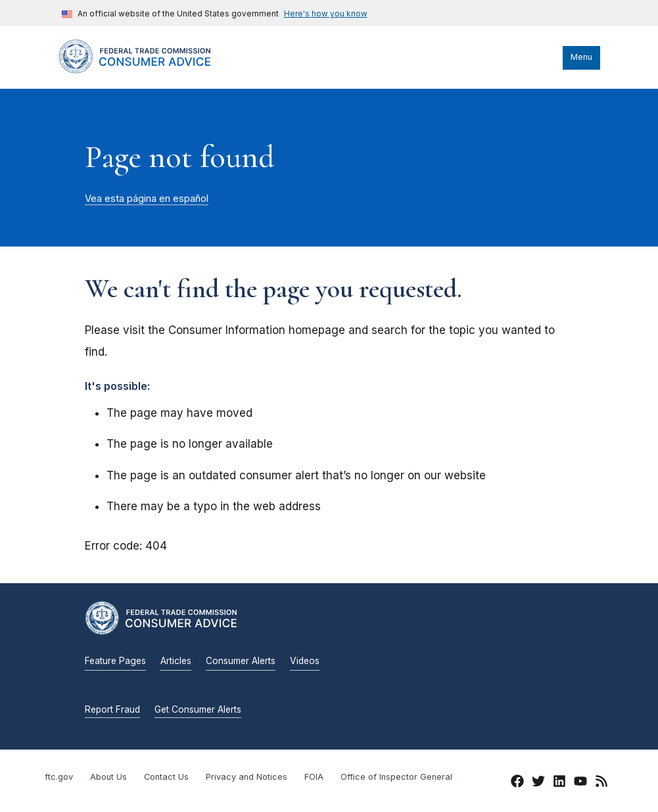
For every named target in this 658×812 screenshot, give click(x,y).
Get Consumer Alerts (198, 709)
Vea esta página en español (147, 199)
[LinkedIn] (559, 783)
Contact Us (166, 777)
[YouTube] (580, 783)
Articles (176, 661)
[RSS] (601, 783)
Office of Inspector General (396, 777)
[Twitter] (538, 783)
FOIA (314, 777)
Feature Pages (115, 661)
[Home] (147, 70)
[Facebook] (517, 783)
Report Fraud (112, 709)
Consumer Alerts (241, 661)
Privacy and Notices (247, 777)
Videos (305, 661)
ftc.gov (59, 777)
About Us (108, 777)
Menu (581, 57)
